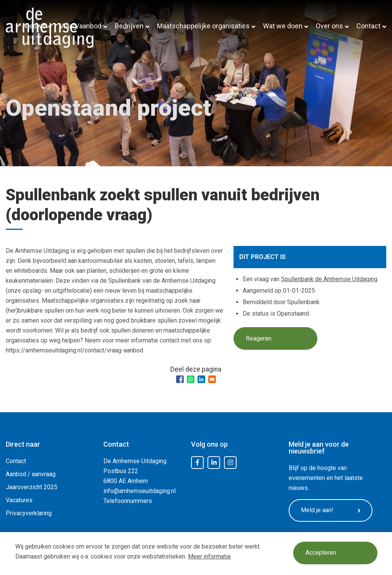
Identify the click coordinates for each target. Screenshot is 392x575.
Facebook (198, 463)
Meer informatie (209, 556)
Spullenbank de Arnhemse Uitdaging (329, 279)
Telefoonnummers (128, 501)
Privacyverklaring (29, 513)
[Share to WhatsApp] (191, 379)
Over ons (329, 26)
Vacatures (19, 500)
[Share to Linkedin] (201, 379)
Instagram (230, 463)
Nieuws (34, 26)
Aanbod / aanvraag (31, 474)
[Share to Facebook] (180, 379)
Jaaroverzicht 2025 (32, 487)
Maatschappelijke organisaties (203, 26)
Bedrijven (129, 26)
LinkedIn (214, 463)
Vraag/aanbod (80, 26)
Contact (368, 26)
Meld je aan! (331, 510)
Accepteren (321, 553)
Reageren (259, 338)
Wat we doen (283, 26)
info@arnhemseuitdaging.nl (140, 491)
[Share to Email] (212, 379)
